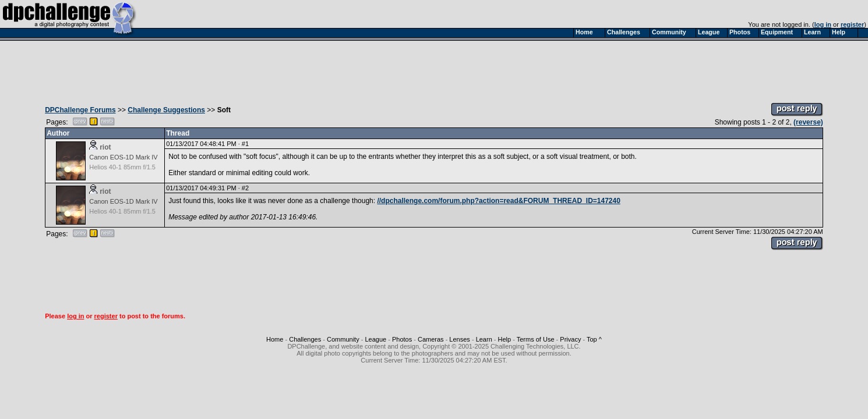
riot (105, 147)
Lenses (459, 339)
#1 (245, 144)
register (852, 24)
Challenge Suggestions (166, 110)
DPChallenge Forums (80, 110)
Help (505, 339)
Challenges (305, 339)
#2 (245, 188)
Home (275, 339)
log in (823, 24)
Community (343, 339)
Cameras (431, 339)
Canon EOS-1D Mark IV (123, 157)
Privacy (570, 339)
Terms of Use (536, 339)
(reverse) (808, 122)
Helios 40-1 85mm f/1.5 (122, 167)
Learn (484, 339)
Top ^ (594, 339)
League (375, 339)
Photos (402, 339)
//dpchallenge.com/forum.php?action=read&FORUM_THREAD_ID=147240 (498, 201)
